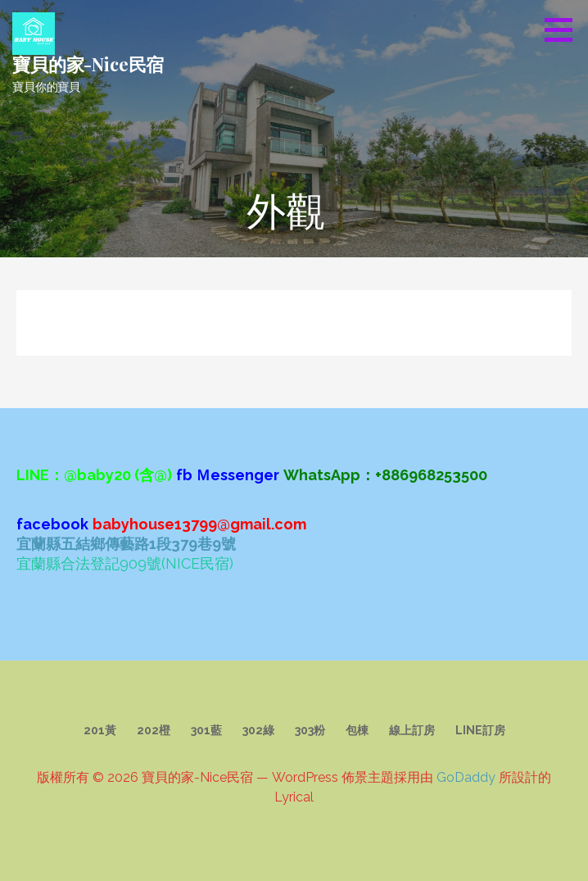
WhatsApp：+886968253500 (385, 475)
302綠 (258, 730)
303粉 (310, 730)
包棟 (357, 730)
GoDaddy (466, 777)
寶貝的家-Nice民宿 (88, 64)
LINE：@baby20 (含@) (94, 475)
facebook (52, 524)
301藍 (206, 730)
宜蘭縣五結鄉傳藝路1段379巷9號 (126, 544)
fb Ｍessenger (228, 475)
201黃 (100, 730)
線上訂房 (412, 730)
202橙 (154, 730)
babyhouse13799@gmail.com (199, 524)
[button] (564, 30)
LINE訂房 (480, 730)
